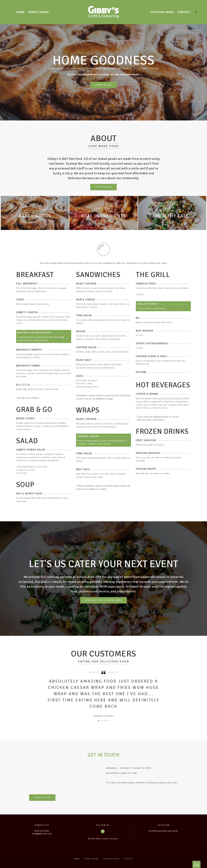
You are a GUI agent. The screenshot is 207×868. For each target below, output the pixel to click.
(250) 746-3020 (42, 831)
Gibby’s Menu (38, 12)
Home (20, 12)
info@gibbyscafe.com (42, 833)
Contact (184, 12)
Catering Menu (162, 12)
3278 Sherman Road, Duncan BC (163, 831)
